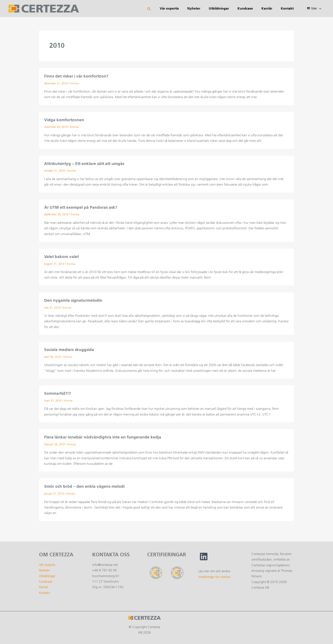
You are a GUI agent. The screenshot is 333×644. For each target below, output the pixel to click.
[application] (320, 8)
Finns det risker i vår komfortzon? (78, 76)
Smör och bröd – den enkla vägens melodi (86, 485)
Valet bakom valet (62, 256)
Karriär (44, 586)
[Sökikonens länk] (161, 9)
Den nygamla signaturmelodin (74, 299)
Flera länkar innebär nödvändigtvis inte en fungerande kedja (105, 436)
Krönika (75, 83)
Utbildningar (48, 574)
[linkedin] (204, 555)
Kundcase (46, 580)
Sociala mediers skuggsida (70, 349)
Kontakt (45, 591)
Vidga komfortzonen (65, 120)
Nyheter (45, 569)
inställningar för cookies (216, 575)
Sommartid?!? (58, 392)
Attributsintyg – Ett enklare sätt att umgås (87, 163)
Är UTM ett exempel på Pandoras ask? (82, 207)
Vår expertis (47, 563)
